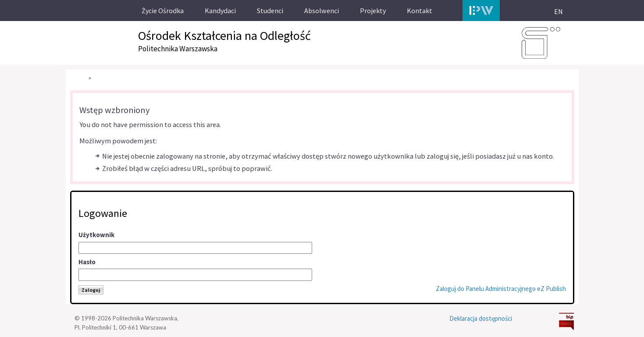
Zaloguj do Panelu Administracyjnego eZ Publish (501, 289)
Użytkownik (96, 235)
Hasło (87, 262)
